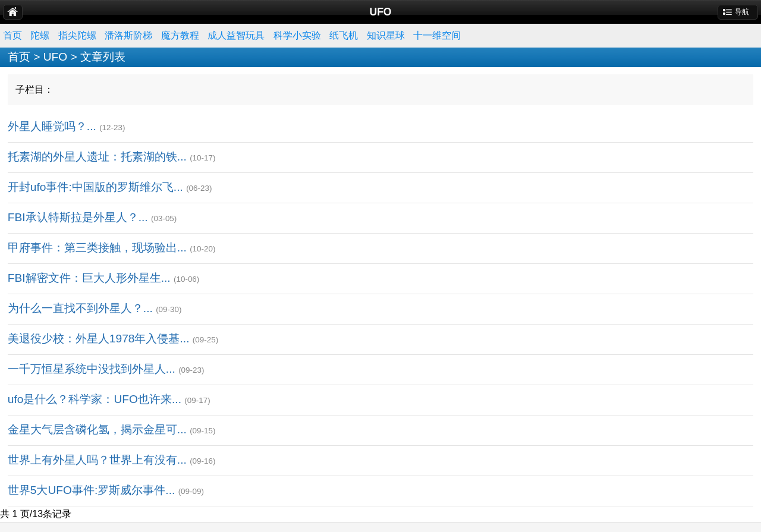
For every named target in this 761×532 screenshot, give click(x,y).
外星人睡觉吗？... (52, 126)
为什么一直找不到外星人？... (80, 308)
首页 (12, 35)
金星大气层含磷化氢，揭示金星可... (97, 429)
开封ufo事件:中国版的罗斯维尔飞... (95, 187)
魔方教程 (180, 35)
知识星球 (386, 35)
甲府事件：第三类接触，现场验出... (97, 248)
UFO (56, 57)
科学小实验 (297, 35)
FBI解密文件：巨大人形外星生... (89, 278)
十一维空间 (437, 35)
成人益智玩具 (236, 35)
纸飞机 (344, 35)
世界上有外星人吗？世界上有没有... (97, 460)
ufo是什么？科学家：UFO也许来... (95, 399)
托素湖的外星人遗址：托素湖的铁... (97, 157)
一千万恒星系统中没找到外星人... (92, 369)
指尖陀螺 (77, 35)
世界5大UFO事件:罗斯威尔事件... (92, 490)
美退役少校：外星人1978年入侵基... (99, 339)
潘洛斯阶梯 (128, 35)
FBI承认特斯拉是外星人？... (78, 217)
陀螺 (40, 35)
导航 (742, 12)
